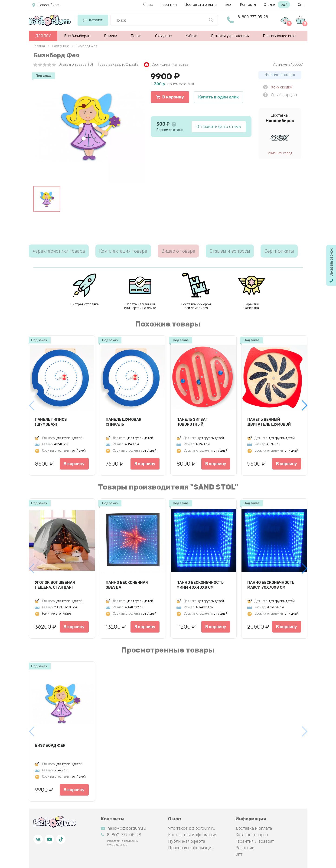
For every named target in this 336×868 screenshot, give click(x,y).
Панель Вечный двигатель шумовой (269, 422)
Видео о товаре (178, 251)
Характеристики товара (59, 251)
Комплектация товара (123, 251)
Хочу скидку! (282, 87)
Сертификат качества (166, 65)
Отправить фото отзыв (219, 127)
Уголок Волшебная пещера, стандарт (55, 585)
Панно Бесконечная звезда (127, 585)
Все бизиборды (77, 36)
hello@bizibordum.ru (123, 828)
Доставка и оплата (254, 828)
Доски (136, 36)
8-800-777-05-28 (253, 17)
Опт (301, 5)
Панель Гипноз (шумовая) (51, 422)
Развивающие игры (280, 36)
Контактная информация (193, 835)
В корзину (170, 97)
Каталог (93, 20)
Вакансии (245, 848)
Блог (228, 5)
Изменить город (280, 153)
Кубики (191, 36)
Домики (111, 36)
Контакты (248, 5)
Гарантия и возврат (255, 841)
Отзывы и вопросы (230, 251)
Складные (163, 36)
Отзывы (277, 5)
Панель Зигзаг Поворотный (192, 422)
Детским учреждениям (230, 36)
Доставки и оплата (201, 5)
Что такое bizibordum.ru (192, 828)
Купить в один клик (219, 97)
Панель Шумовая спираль (124, 422)
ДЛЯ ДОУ (43, 36)
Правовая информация (191, 848)
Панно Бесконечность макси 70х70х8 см (271, 585)
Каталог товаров (252, 835)
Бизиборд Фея (50, 746)
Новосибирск (46, 5)
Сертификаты (279, 251)
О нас (148, 5)
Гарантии (169, 5)
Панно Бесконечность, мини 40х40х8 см (201, 585)
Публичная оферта (187, 841)
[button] (304, 405)
